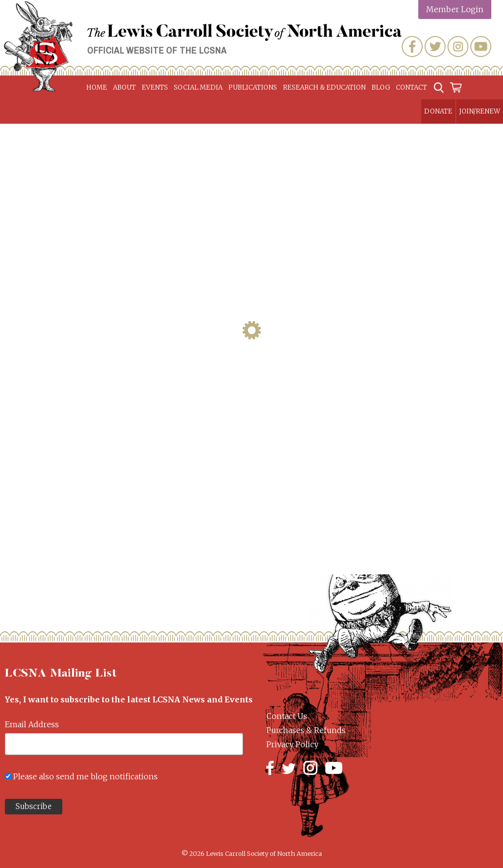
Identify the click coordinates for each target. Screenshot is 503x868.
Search (439, 87)
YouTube (481, 47)
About (124, 87)
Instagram (458, 47)
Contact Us (287, 716)
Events (155, 87)
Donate (438, 111)
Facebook (412, 47)
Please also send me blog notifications (85, 776)
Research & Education (324, 87)
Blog (381, 87)
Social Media (198, 87)
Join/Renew (480, 111)
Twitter (435, 47)
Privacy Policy (292, 744)
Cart (456, 87)
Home (97, 87)
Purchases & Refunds (306, 730)
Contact (411, 87)
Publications (253, 87)
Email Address (32, 724)
